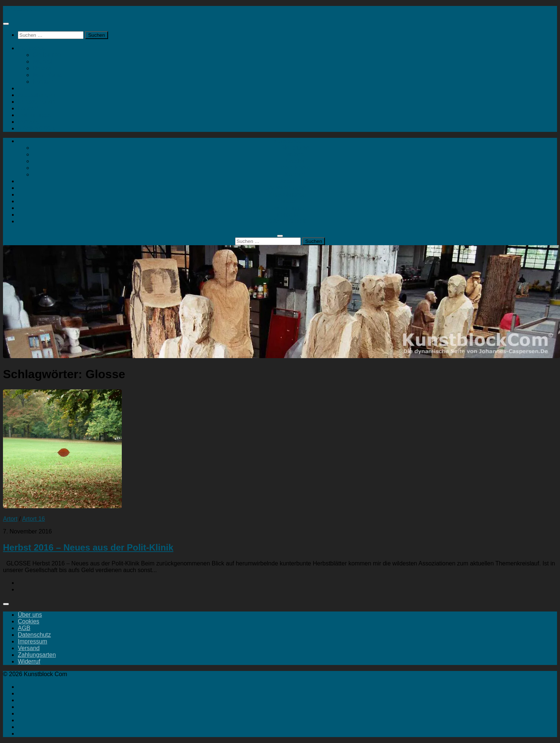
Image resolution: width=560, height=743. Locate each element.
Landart (28, 108)
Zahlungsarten (37, 655)
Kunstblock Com (25, 9)
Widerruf (29, 661)
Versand (29, 648)
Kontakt (43, 82)
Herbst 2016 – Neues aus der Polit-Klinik (88, 547)
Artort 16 (34, 519)
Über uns (30, 615)
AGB (24, 628)
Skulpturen (47, 55)
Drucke (42, 68)
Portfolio (29, 122)
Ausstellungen (37, 95)
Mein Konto (48, 75)
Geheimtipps (35, 115)
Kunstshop (32, 48)
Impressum (32, 641)
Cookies (29, 621)
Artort (25, 88)
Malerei (42, 61)
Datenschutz (34, 635)
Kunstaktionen (37, 102)
